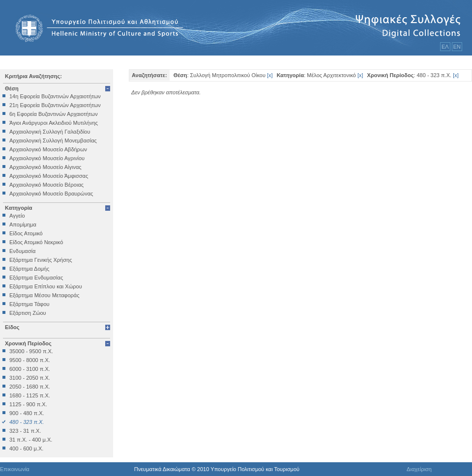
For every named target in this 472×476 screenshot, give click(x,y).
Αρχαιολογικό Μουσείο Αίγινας (45, 167)
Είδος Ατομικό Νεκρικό (36, 242)
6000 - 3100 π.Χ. (30, 369)
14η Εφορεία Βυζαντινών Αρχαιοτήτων (55, 96)
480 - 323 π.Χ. (27, 422)
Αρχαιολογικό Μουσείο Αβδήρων (48, 149)
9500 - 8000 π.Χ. (30, 360)
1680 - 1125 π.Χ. (30, 395)
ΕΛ (445, 47)
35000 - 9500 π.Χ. (31, 351)
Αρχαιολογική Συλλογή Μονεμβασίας (53, 140)
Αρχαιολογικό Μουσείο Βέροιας (46, 185)
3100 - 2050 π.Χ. (30, 378)
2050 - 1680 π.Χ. (30, 387)
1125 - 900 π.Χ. (28, 404)
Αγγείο (17, 216)
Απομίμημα (23, 224)
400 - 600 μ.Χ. (26, 448)
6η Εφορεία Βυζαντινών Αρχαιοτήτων (54, 114)
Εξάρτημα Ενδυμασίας (36, 278)
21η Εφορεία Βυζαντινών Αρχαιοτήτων (55, 105)
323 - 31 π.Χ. (25, 431)
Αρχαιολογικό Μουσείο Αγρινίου (47, 158)
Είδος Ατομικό (26, 233)
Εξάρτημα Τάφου (29, 304)
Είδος (12, 327)
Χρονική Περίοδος (28, 343)
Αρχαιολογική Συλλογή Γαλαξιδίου (50, 132)
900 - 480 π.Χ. (27, 413)
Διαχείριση (419, 469)
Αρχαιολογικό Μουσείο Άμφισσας (49, 176)
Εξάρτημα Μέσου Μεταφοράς (44, 295)
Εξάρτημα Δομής (29, 269)
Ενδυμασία (22, 251)
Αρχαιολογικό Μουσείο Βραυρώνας (51, 194)
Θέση (12, 88)
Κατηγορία (19, 208)
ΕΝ (457, 47)
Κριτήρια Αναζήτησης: (33, 76)
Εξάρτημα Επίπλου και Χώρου (46, 286)
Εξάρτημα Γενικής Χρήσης (41, 260)
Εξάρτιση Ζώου (28, 313)
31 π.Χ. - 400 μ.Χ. (31, 440)
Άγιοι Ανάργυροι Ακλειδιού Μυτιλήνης (54, 123)
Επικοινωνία (15, 469)
